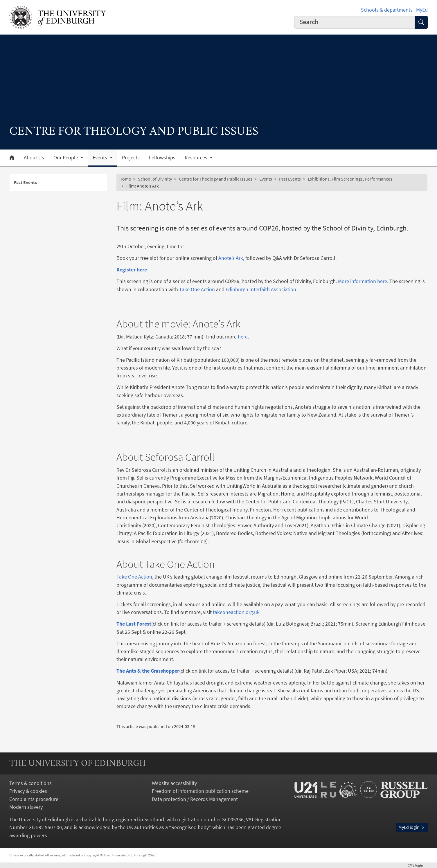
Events (266, 179)
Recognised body (190, 827)
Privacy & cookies (28, 791)
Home (125, 179)
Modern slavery (26, 807)
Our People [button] (66, 158)
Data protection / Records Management (195, 799)
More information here (363, 281)
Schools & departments (387, 10)
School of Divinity (155, 179)
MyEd (422, 10)
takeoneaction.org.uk (236, 612)
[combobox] (355, 22)
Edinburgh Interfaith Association (261, 289)
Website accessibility (174, 783)
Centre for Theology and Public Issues (216, 179)
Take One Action (197, 289)
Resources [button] (197, 158)
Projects (131, 158)
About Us (34, 158)
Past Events (25, 182)
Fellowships (162, 158)
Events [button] (100, 158)
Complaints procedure (34, 799)
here (243, 337)
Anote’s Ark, (231, 258)
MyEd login (412, 827)
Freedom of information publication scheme (200, 791)
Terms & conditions (30, 783)
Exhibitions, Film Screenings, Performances (350, 179)
